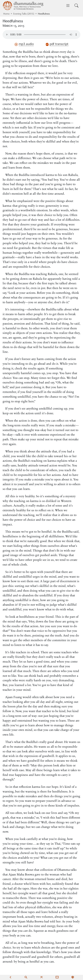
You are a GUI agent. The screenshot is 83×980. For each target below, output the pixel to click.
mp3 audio (24, 44)
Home (6, 14)
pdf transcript (57, 44)
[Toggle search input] (76, 6)
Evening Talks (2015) (24, 14)
